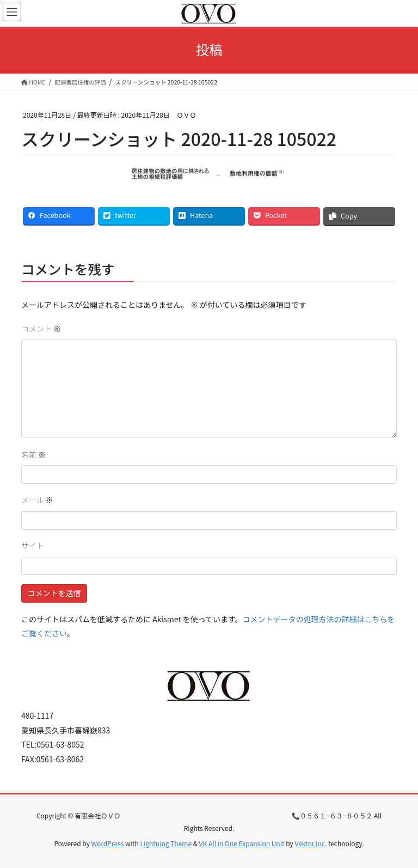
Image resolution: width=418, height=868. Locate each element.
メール (37, 500)
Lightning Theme (166, 843)
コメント (41, 329)
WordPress (108, 843)
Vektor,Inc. (311, 843)
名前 (33, 454)
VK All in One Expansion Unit (242, 843)
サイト (33, 545)
